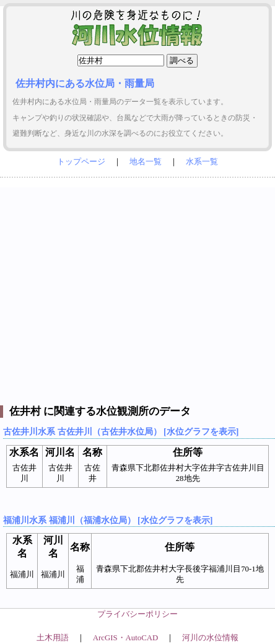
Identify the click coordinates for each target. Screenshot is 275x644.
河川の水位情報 (210, 638)
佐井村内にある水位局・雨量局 (85, 83)
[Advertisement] (137, 289)
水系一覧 (202, 162)
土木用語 (53, 638)
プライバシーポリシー (137, 614)
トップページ (81, 162)
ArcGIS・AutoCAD (125, 638)
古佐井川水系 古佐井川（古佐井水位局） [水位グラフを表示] (121, 431)
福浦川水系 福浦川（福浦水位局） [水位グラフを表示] (108, 520)
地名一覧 (146, 162)
